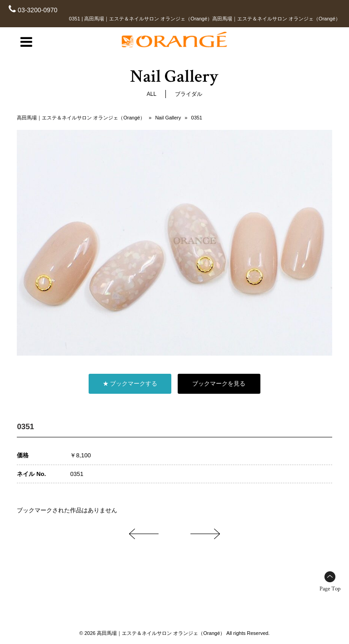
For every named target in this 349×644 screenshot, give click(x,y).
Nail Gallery (168, 118)
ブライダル (189, 94)
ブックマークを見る (219, 384)
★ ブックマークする (130, 384)
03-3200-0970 (37, 10)
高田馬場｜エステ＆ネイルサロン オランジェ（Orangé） (81, 118)
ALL (152, 94)
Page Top (330, 589)
